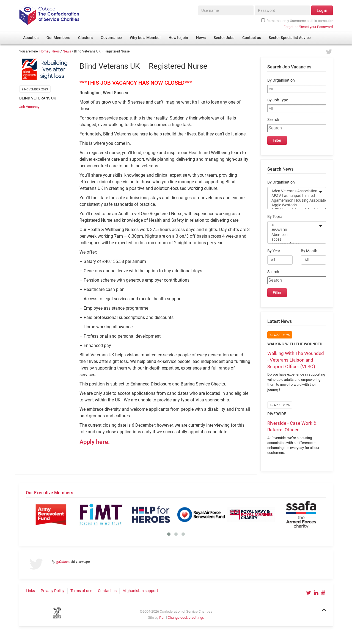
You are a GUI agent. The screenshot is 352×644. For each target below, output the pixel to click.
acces (293, 239)
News (56, 51)
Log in (322, 10)
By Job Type (278, 100)
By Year (274, 251)
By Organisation (281, 80)
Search (273, 120)
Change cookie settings (186, 617)
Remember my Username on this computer (297, 21)
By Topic (274, 217)
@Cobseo (63, 562)
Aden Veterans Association (293, 191)
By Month (309, 251)
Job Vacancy (29, 107)
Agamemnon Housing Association (293, 200)
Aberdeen (293, 235)
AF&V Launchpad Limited (293, 196)
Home (44, 51)
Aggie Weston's (293, 205)
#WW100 (293, 230)
